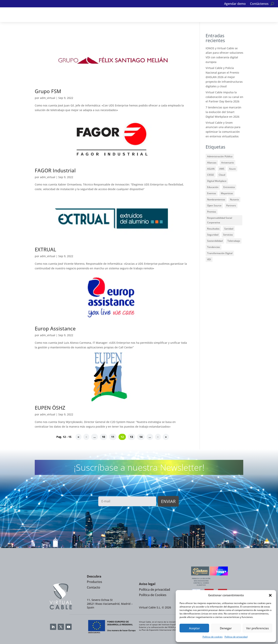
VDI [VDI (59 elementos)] (209, 259)
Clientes (146, 15)
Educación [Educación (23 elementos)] (213, 187)
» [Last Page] (166, 437)
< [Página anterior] (86, 437)
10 (103, 437)
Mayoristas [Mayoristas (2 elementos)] (227, 193)
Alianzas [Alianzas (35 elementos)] (212, 163)
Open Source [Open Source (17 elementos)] (214, 205)
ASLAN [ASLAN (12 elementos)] (211, 169)
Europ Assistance (55, 328)
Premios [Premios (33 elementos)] (212, 212)
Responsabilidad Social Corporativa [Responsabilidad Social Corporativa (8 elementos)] (220, 220)
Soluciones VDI (52, 15)
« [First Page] (78, 437)
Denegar (226, 628)
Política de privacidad (236, 637)
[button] (270, 595)
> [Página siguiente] (158, 437)
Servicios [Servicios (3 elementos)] (228, 235)
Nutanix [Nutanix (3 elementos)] (234, 199)
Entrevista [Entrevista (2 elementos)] (229, 187)
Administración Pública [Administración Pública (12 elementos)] (220, 156)
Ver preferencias (257, 628)
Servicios (80, 15)
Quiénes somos (191, 15)
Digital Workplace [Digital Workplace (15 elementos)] (217, 181)
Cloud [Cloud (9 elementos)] (222, 175)
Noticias (167, 15)
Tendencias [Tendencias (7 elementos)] (214, 247)
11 (113, 437)
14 (141, 437)
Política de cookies (213, 637)
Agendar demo (235, 4)
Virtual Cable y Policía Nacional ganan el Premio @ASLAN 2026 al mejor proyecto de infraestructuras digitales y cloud (224, 77)
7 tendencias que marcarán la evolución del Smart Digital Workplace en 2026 (223, 112)
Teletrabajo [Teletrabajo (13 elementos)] (234, 241)
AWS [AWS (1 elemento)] (222, 169)
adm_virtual (48, 98)
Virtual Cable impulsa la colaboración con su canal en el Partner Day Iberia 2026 (224, 97)
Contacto (94, 587)
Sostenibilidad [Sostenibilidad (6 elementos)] (215, 241)
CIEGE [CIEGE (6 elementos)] (211, 175)
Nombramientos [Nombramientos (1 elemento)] (216, 199)
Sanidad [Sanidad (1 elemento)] (229, 229)
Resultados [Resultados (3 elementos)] (213, 229)
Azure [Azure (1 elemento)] (232, 169)
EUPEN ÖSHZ (50, 408)
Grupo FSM (48, 91)
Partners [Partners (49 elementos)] (231, 205)
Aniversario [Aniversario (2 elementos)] (228, 163)
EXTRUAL (45, 249)
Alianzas (102, 15)
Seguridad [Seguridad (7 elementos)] (213, 235)
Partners (124, 15)
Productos (95, 582)
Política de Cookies (153, 595)
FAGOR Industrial (55, 170)
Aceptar (194, 628)
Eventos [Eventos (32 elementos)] (212, 193)
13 (131, 437)
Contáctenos (259, 4)
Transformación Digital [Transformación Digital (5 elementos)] (220, 253)
